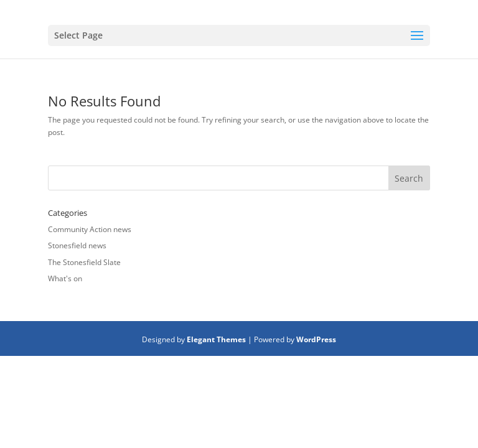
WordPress (316, 339)
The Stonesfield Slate (84, 262)
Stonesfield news (77, 245)
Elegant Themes (216, 339)
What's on (65, 278)
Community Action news (90, 229)
